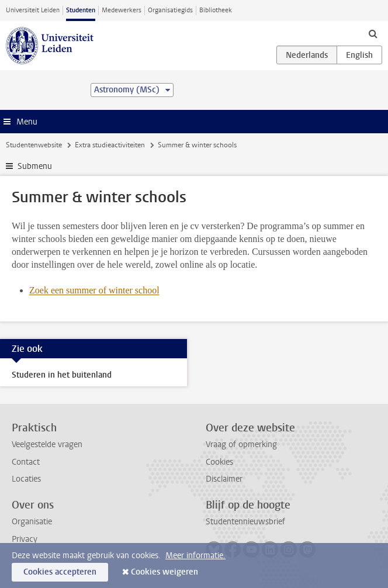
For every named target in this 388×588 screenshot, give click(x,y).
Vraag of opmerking (241, 445)
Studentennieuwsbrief (245, 522)
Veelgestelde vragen (47, 445)
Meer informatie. (195, 556)
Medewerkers (122, 10)
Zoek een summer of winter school (94, 290)
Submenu (35, 166)
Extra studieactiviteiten (110, 145)
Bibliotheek (216, 10)
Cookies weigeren (164, 572)
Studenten (81, 10)
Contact (26, 462)
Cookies (219, 462)
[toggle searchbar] (373, 33)
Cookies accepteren (60, 572)
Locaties (26, 479)
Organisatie (32, 522)
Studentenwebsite (34, 145)
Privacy (25, 539)
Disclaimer (224, 479)
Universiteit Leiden (33, 10)
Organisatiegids (170, 10)
